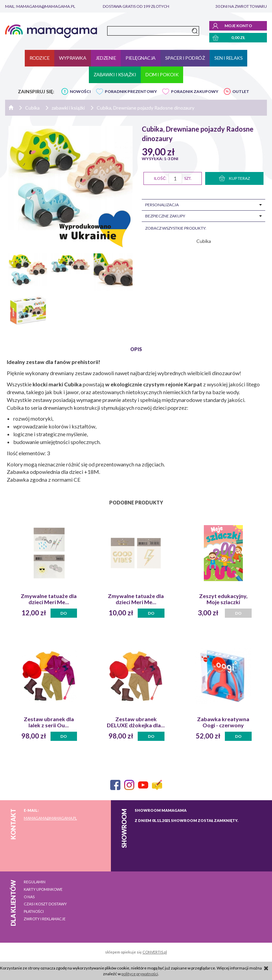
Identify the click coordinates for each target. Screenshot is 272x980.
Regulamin (35, 882)
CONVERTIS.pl (155, 952)
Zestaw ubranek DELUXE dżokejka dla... (136, 722)
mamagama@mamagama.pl (50, 818)
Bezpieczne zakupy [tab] (165, 216)
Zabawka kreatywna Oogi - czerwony (223, 722)
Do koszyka (64, 614)
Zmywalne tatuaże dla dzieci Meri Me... (49, 599)
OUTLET (241, 91)
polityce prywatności (140, 974)
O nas (29, 897)
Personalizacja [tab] (162, 205)
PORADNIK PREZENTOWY (131, 91)
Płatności (34, 911)
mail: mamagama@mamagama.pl (40, 6)
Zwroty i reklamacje (45, 919)
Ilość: (160, 178)
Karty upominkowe (43, 889)
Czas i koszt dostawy (45, 904)
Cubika (204, 241)
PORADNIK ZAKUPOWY (195, 91)
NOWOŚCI (80, 91)
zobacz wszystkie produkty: (176, 228)
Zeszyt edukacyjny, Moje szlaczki (223, 599)
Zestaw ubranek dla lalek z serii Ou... (49, 722)
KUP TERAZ (235, 178)
